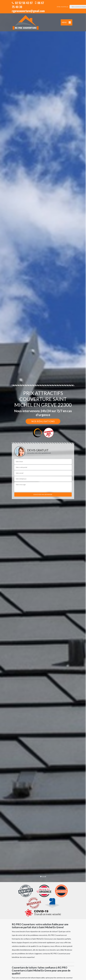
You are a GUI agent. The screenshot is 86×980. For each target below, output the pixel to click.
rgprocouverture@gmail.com (28, 11)
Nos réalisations (43, 421)
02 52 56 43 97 (22, 3)
